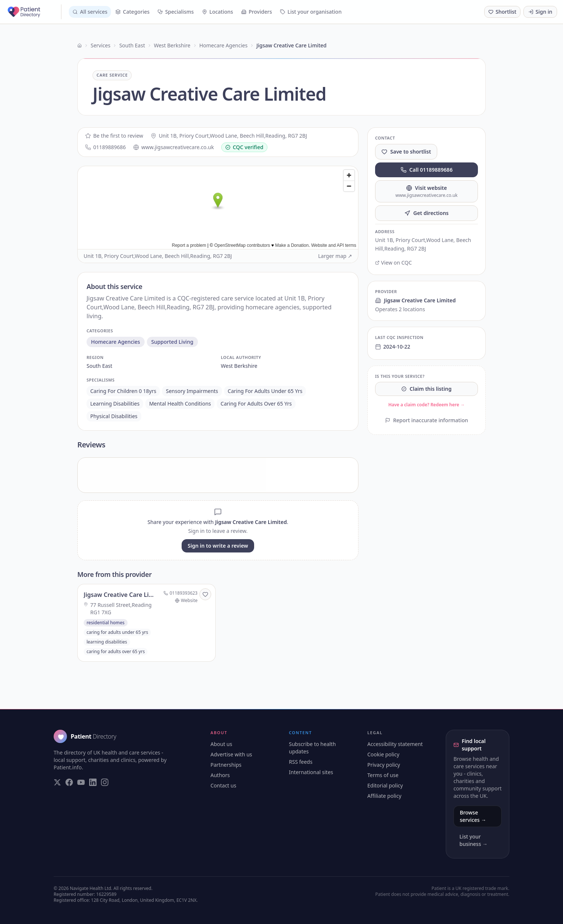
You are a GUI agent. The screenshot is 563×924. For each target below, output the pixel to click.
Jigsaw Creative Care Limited (415, 300)
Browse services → (473, 816)
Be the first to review (114, 136)
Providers (257, 12)
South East (132, 45)
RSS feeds (301, 762)
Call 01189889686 (427, 170)
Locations (218, 12)
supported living (172, 342)
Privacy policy (384, 765)
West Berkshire (172, 45)
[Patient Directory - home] (34, 12)
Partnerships (226, 765)
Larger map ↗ (335, 256)
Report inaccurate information (427, 420)
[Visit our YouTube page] (81, 782)
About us (221, 744)
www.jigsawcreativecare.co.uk (173, 147)
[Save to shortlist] (205, 594)
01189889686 (105, 147)
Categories (132, 12)
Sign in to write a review (218, 546)
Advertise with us (231, 754)
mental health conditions (180, 404)
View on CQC (393, 263)
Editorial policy (385, 785)
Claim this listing (426, 389)
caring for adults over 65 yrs (256, 404)
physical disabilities (114, 416)
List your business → (473, 840)
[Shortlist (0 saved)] (502, 12)
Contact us (223, 785)
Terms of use (383, 775)
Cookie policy (383, 754)
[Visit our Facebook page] (69, 782)
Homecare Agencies (223, 45)
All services (90, 12)
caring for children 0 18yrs (123, 391)
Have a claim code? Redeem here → (427, 405)
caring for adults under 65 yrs (265, 391)
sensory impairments (192, 391)
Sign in (540, 12)
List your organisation (311, 12)
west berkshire (239, 366)
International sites (311, 772)
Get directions (427, 213)
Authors (220, 775)
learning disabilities (115, 404)
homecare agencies (116, 342)
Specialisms (176, 12)
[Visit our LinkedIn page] (93, 782)
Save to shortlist (406, 152)
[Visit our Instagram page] (105, 782)
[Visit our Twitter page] (57, 782)
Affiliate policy (384, 796)
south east (100, 366)
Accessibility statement (395, 744)
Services (100, 45)
